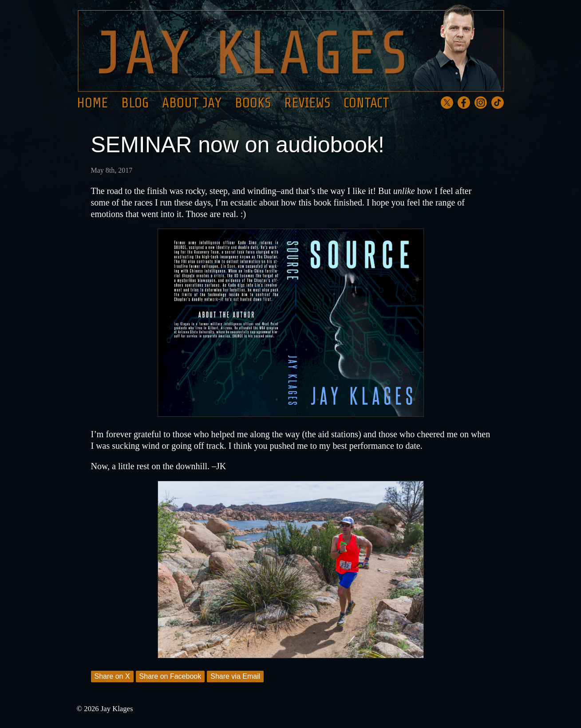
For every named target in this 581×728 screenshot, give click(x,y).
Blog (135, 103)
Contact (366, 103)
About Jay (192, 103)
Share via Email (235, 676)
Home (92, 103)
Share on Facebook (170, 676)
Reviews (307, 103)
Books (253, 103)
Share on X (112, 676)
